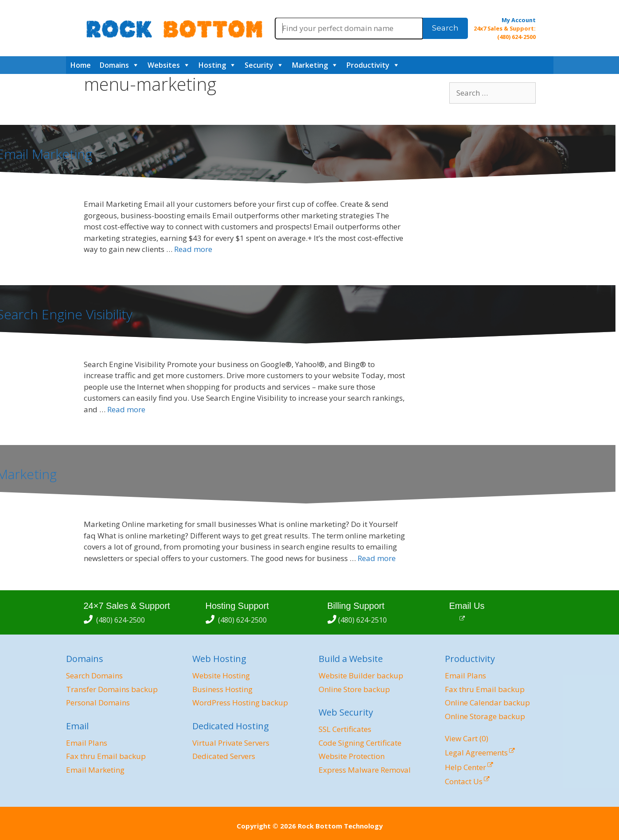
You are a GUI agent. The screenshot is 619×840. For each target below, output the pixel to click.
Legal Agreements (476, 753)
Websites (164, 65)
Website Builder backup (361, 675)
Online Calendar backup (487, 703)
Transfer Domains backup (112, 689)
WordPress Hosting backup (240, 703)
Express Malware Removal (365, 770)
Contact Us (464, 781)
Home (81, 65)
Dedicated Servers (224, 756)
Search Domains (94, 675)
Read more (193, 249)
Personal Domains (98, 703)
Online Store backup (354, 689)
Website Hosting (221, 675)
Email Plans (87, 743)
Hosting (212, 65)
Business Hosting (222, 689)
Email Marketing (95, 770)
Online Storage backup (485, 716)
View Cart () (467, 738)
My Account (519, 20)
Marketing (310, 65)
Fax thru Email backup (106, 756)
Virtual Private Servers (231, 743)
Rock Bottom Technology (340, 826)
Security (259, 65)
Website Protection (352, 756)
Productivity (368, 65)
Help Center (465, 767)
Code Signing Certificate (360, 743)
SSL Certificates (345, 729)
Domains (114, 65)
